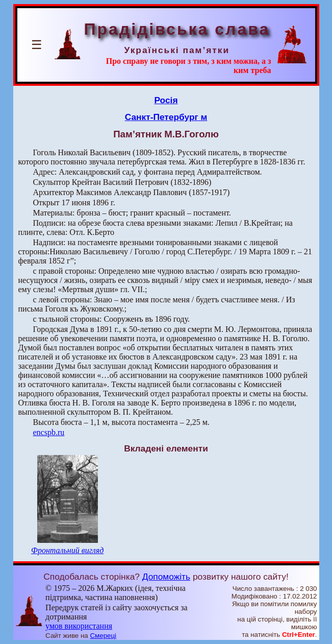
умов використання (79, 626)
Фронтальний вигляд (67, 550)
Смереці (103, 636)
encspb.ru (49, 432)
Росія (166, 100)
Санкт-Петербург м (166, 117)
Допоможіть (166, 577)
